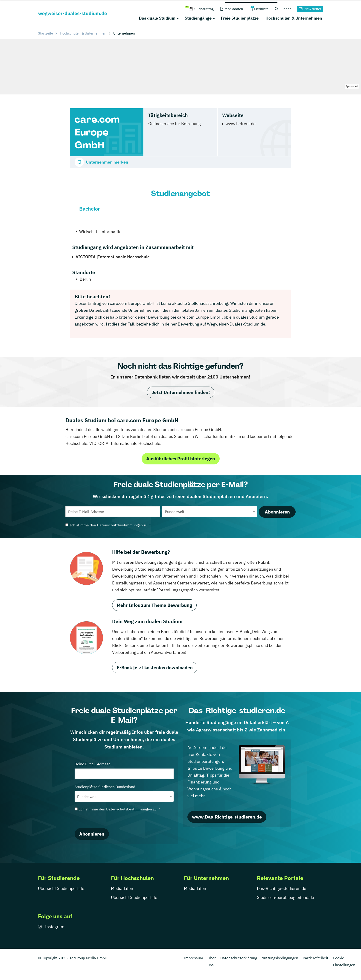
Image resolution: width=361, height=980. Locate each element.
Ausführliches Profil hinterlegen (181, 459)
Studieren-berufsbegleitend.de (285, 897)
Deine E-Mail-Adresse (124, 770)
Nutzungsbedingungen (280, 958)
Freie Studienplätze (240, 18)
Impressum (194, 958)
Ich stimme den (108, 525)
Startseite (45, 33)
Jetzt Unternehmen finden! (181, 392)
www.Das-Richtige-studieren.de (227, 817)
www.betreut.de (241, 124)
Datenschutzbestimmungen (120, 525)
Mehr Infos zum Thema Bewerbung (154, 605)
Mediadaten (122, 888)
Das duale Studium (157, 18)
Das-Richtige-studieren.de (282, 888)
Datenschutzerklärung (239, 958)
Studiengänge (198, 18)
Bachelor (90, 209)
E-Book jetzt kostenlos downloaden (155, 668)
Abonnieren (277, 512)
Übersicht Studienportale (61, 888)
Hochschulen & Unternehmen (294, 18)
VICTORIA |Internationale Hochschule (113, 257)
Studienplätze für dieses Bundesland (124, 793)
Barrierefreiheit (316, 958)
